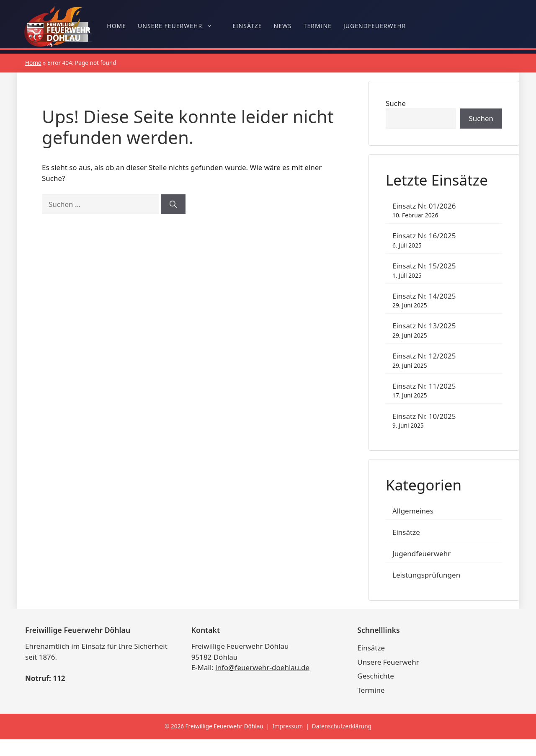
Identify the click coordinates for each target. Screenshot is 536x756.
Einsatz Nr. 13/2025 (424, 326)
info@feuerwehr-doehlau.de (262, 667)
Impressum (287, 726)
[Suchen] (173, 204)
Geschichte (376, 676)
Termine (318, 26)
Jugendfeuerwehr (375, 26)
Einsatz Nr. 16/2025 (424, 236)
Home (116, 26)
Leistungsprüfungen (426, 575)
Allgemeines (413, 511)
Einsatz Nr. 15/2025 (424, 266)
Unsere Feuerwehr (179, 26)
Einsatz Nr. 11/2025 (424, 386)
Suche (396, 103)
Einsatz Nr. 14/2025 (424, 296)
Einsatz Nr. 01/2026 (424, 206)
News (283, 26)
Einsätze (247, 26)
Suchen (481, 118)
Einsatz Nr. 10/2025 (424, 416)
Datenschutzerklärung (342, 726)
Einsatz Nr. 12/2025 (424, 356)
